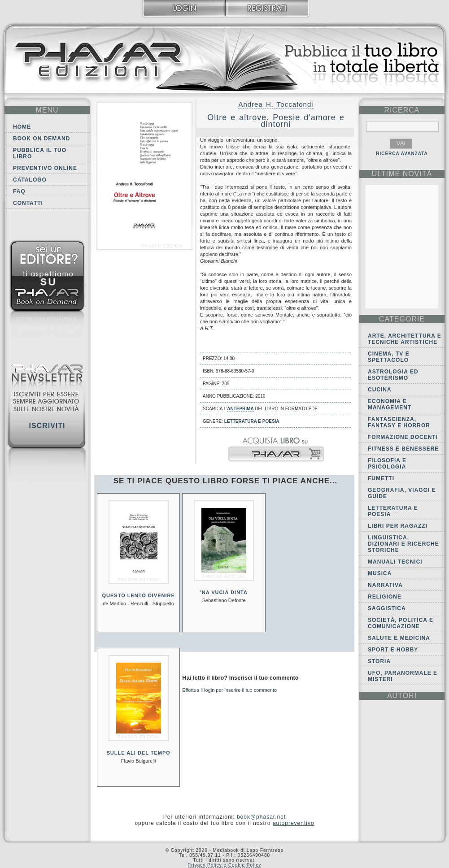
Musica (380, 573)
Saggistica (387, 608)
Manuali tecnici (395, 562)
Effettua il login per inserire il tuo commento (229, 690)
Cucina (380, 390)
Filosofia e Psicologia (387, 464)
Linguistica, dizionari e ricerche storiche (403, 544)
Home (22, 127)
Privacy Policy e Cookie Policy (225, 865)
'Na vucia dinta (224, 592)
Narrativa (385, 585)
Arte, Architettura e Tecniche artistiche (405, 339)
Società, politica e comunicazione (401, 623)
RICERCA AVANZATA (402, 154)
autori (402, 696)
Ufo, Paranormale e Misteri (403, 676)
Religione (385, 597)
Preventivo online (45, 168)
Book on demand (41, 139)
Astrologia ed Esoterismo (393, 375)
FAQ (19, 191)
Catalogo (30, 180)
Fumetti (381, 478)
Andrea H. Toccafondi (276, 104)
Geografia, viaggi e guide (402, 493)
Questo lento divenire (138, 595)
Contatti (28, 203)
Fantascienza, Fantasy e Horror (399, 422)
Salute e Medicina (399, 638)
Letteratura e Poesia (252, 421)
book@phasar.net (261, 817)
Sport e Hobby (393, 650)
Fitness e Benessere (403, 449)
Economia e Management (390, 404)
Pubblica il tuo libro (40, 153)
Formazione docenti (403, 437)
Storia (379, 661)
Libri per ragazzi (398, 526)
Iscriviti (47, 426)
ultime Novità (402, 174)
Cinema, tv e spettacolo (389, 357)
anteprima (240, 409)
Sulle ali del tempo (138, 753)
